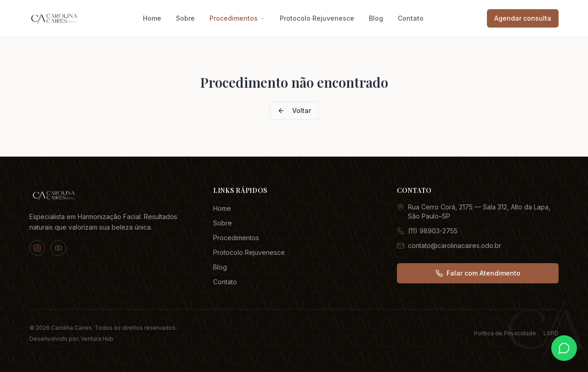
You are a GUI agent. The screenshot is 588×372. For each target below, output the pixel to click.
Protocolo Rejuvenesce (317, 18)
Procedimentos (237, 18)
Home (152, 18)
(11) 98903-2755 (427, 231)
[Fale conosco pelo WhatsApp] (564, 348)
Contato (411, 18)
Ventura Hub (97, 339)
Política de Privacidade (505, 333)
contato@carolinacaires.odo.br (449, 245)
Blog (376, 18)
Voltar (294, 110)
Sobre (185, 18)
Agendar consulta (523, 18)
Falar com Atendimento (478, 273)
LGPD (551, 333)
